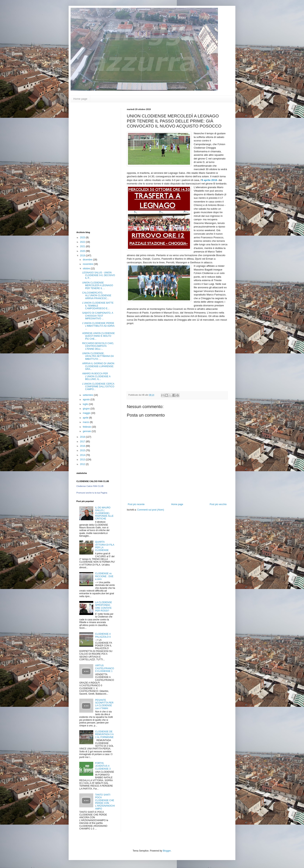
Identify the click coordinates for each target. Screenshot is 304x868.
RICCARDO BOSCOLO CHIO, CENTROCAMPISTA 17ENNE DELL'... (98, 346)
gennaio (87, 431)
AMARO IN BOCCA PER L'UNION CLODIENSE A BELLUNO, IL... (96, 376)
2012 (83, 464)
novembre (88, 264)
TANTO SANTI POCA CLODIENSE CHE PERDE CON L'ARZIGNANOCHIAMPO (105, 802)
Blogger (167, 851)
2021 (83, 246)
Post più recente (136, 504)
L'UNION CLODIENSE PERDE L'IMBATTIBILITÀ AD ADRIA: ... (99, 326)
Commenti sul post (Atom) (151, 510)
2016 (83, 446)
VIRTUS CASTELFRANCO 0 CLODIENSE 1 (105, 668)
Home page (80, 99)
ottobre (87, 269)
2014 (83, 455)
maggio (87, 413)
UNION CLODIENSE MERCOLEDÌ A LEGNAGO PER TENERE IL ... (98, 285)
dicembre (88, 260)
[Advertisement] (92, 166)
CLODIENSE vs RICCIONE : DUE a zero (104, 576)
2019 (83, 256)
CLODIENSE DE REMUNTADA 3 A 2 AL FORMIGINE (104, 734)
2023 (83, 238)
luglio (86, 404)
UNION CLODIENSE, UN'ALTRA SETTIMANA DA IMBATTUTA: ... (98, 356)
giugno (87, 409)
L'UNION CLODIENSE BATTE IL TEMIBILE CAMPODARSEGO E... (98, 306)
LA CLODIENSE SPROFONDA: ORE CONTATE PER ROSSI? (104, 607)
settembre (88, 395)
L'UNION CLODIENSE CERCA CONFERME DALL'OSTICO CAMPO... (98, 387)
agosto (87, 400)
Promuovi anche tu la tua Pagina (92, 493)
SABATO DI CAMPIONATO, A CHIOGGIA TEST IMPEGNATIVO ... (98, 316)
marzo (86, 422)
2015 (83, 450)
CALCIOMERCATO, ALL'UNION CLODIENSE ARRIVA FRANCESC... (97, 296)
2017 (83, 442)
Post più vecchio (218, 504)
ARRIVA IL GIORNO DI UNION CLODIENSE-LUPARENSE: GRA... (98, 366)
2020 (83, 251)
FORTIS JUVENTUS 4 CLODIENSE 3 (103, 766)
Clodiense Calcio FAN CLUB (90, 486)
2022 (83, 242)
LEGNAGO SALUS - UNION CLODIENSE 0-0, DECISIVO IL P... (99, 275)
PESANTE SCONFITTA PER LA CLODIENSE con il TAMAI (104, 704)
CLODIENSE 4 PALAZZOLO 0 (103, 635)
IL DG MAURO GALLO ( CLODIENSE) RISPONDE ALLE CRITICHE (104, 513)
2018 (83, 437)
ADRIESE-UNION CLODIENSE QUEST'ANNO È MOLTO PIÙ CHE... (98, 336)
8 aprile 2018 (209, 180)
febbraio (87, 427)
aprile (86, 418)
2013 (83, 460)
